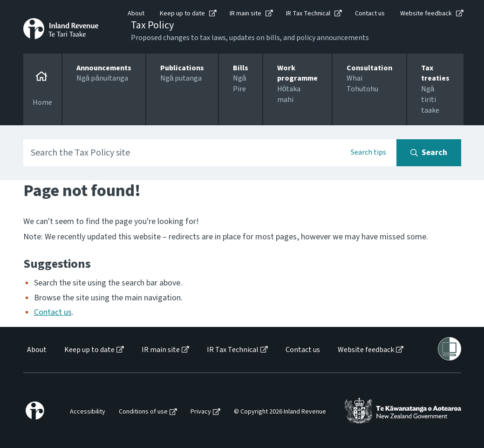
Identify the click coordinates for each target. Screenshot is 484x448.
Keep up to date (182, 14)
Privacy (201, 412)
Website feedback (426, 14)
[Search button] (429, 153)
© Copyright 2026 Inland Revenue (280, 412)
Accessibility (88, 412)
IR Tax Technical (308, 14)
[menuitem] (36, 350)
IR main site (245, 14)
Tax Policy (152, 25)
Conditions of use (143, 412)
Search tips (368, 152)
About (136, 14)
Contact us (370, 14)
